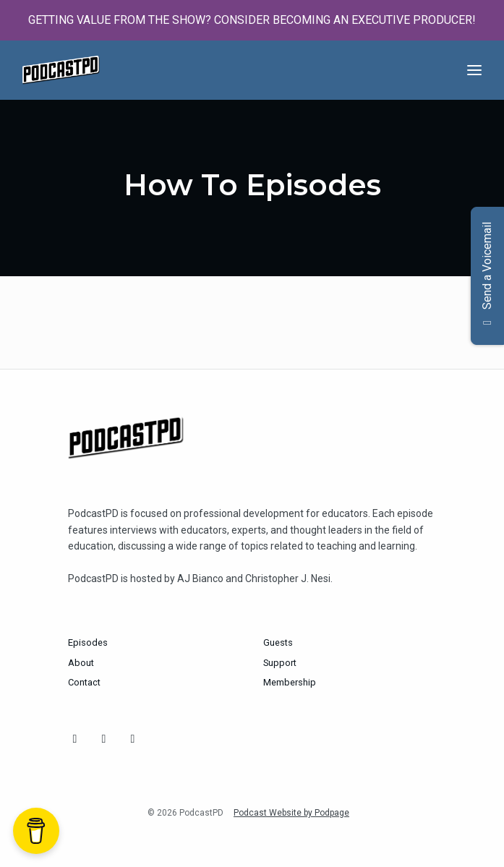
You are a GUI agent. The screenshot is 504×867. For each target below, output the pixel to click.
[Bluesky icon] (104, 739)
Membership (290, 682)
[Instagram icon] (75, 739)
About (81, 663)
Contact (84, 682)
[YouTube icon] (133, 739)
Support (280, 663)
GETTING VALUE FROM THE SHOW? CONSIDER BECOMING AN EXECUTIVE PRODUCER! (252, 20)
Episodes (88, 642)
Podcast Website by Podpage (291, 813)
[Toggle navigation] (474, 71)
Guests (278, 642)
